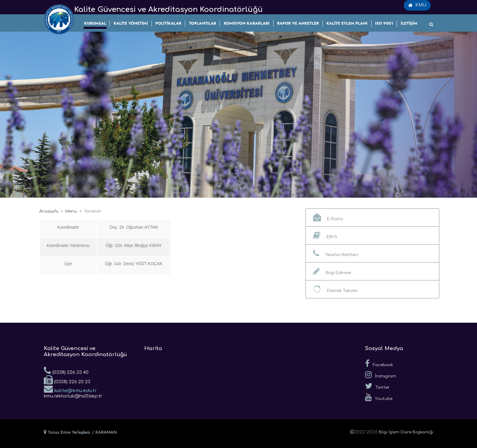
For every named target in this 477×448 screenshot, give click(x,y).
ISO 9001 (384, 23)
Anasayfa (49, 211)
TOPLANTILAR (202, 23)
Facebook (379, 363)
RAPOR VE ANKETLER (298, 23)
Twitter (377, 386)
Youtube (379, 397)
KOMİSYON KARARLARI (246, 23)
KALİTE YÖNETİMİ (131, 23)
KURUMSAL (95, 23)
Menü (71, 211)
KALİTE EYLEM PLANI (347, 23)
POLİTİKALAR (168, 23)
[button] (372, 217)
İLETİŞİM (409, 23)
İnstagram (381, 375)
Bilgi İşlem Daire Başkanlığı (406, 432)
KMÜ (417, 5)
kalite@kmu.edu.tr (70, 389)
